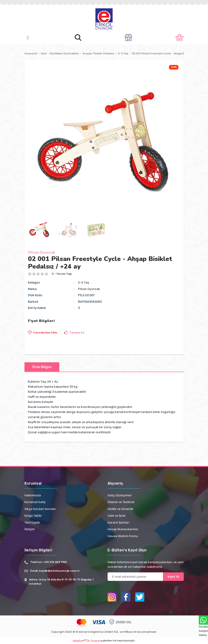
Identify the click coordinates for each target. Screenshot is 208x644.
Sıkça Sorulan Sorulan (40, 509)
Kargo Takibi (33, 516)
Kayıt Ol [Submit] (173, 577)
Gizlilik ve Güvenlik (121, 509)
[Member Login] (128, 38)
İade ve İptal (116, 516)
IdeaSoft (79, 641)
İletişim (30, 529)
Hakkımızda (33, 495)
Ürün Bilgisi (42, 367)
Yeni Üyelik (32, 523)
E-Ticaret (94, 641)
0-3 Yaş (84, 282)
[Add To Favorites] (43, 333)
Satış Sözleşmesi (120, 495)
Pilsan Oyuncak (42, 252)
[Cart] (179, 38)
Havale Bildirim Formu (123, 536)
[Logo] (104, 19)
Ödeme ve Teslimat (121, 502)
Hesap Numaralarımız (123, 529)
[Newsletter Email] (146, 577)
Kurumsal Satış (35, 502)
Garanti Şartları (118, 523)
